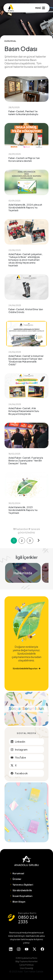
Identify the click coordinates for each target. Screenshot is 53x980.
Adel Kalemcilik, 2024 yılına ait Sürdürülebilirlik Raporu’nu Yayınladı (26, 193)
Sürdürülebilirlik (22, 890)
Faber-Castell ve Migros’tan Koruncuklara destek (26, 145)
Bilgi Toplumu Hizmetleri (27, 961)
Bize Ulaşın (19, 902)
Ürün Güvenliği (26, 968)
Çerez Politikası (26, 965)
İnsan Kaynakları (23, 896)
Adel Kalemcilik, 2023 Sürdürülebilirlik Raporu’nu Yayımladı (26, 495)
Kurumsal (18, 873)
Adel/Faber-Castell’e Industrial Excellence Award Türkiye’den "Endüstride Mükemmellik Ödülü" (26, 345)
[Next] (39, 540)
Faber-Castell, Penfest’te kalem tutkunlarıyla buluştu (26, 98)
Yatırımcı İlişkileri (23, 885)
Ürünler (17, 879)
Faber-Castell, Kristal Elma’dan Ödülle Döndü (26, 296)
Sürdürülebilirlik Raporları (26, 668)
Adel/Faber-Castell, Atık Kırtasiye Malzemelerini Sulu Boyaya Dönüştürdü (26, 396)
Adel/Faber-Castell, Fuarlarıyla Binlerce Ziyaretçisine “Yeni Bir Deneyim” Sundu (26, 446)
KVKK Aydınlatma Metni (26, 958)
